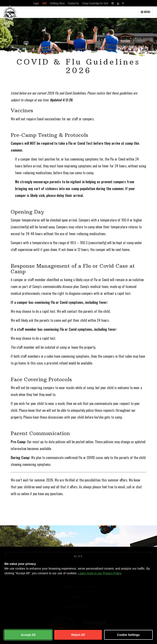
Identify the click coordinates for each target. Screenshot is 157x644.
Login (36, 3)
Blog (78, 556)
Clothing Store (57, 3)
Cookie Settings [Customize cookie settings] (129, 635)
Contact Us (73, 3)
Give (44, 3)
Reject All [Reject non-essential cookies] (78, 635)
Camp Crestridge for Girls (95, 3)
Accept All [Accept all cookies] (28, 635)
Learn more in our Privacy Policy (100, 573)
